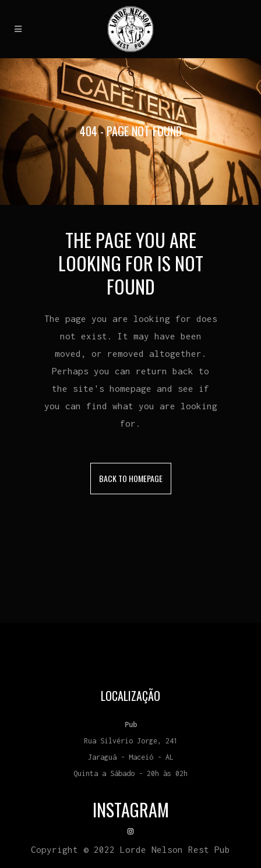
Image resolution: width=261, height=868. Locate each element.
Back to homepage (131, 478)
